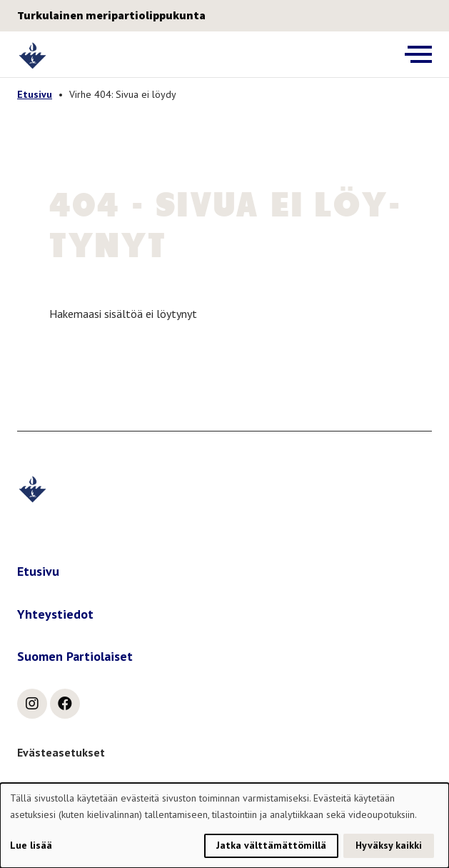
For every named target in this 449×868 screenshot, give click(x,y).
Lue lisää (31, 845)
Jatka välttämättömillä (271, 845)
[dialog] (224, 825)
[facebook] (65, 704)
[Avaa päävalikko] (418, 54)
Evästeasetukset (61, 752)
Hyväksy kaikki (389, 845)
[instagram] (32, 704)
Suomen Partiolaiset (75, 656)
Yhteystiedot (55, 614)
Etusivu (35, 94)
